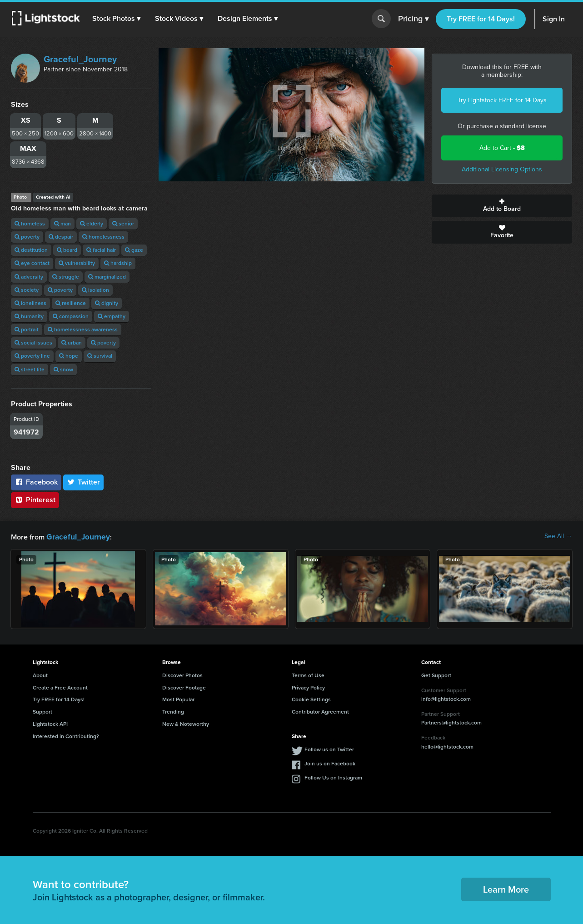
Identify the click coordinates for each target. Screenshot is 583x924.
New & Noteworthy (186, 723)
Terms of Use (308, 674)
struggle (66, 277)
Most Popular (178, 699)
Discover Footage (184, 687)
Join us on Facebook (330, 763)
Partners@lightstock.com (451, 722)
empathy (112, 316)
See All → (558, 536)
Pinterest (35, 500)
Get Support (436, 674)
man (62, 224)
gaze (134, 250)
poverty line (32, 356)
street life (30, 370)
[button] (118, 19)
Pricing (413, 19)
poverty (27, 237)
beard (67, 250)
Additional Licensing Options (502, 169)
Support (42, 711)
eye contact (32, 263)
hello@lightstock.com (447, 746)
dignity (107, 303)
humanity (29, 316)
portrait (27, 330)
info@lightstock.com (446, 698)
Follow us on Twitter (329, 749)
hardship (118, 263)
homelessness (103, 237)
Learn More (506, 889)
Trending (173, 711)
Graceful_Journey (80, 59)
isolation (95, 290)
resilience (71, 303)
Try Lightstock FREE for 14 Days (502, 100)
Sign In (554, 19)
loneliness (30, 303)
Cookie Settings (311, 699)
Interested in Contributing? (66, 735)
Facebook (36, 482)
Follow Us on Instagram (333, 777)
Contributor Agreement (320, 711)
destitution (31, 250)
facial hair (101, 250)
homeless (30, 224)
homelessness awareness (83, 330)
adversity (29, 277)
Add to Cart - (502, 148)
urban (72, 343)
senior (123, 224)
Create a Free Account (60, 687)
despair (61, 237)
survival (100, 356)
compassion (71, 316)
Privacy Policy (308, 687)
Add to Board (502, 206)
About (40, 674)
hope (69, 356)
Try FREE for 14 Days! (481, 19)
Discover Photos (182, 674)
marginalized (107, 277)
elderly (92, 224)
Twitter (84, 482)
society (27, 290)
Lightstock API (50, 723)
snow (63, 370)
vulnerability (77, 263)
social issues (33, 343)
